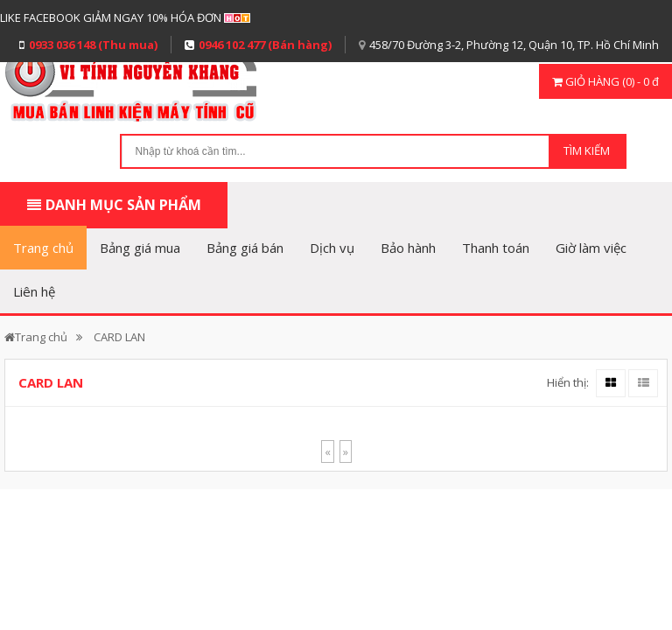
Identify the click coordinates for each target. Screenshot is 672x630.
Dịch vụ (332, 248)
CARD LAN (119, 337)
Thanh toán (496, 248)
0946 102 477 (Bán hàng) (265, 45)
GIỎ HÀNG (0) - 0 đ (605, 81)
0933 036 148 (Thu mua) (93, 45)
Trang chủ (43, 248)
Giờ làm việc (591, 248)
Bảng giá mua (140, 248)
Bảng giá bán (245, 248)
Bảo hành (408, 248)
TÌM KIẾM (587, 150)
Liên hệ (34, 291)
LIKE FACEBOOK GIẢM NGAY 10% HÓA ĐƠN (111, 17)
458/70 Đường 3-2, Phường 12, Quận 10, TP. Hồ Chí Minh (514, 45)
